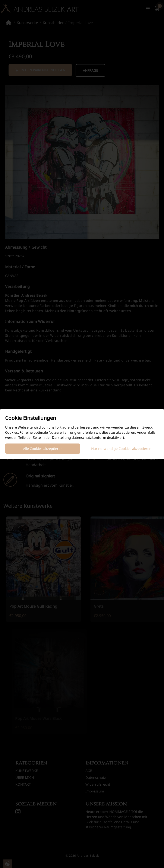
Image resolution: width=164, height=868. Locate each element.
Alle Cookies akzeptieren (43, 449)
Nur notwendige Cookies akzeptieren (121, 449)
